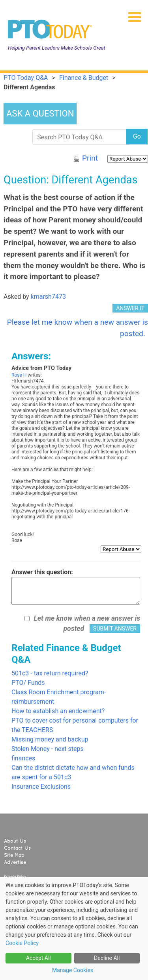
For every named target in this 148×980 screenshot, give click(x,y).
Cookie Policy (22, 943)
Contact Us (17, 848)
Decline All (107, 958)
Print (90, 158)
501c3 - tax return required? (50, 673)
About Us (15, 841)
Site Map (14, 855)
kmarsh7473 (48, 297)
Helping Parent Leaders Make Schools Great (57, 48)
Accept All (38, 958)
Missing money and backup (50, 739)
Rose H (19, 375)
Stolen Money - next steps (48, 749)
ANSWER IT (130, 308)
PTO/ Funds (28, 683)
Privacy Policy (15, 876)
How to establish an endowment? (58, 711)
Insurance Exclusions (41, 787)
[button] (131, 15)
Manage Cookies (73, 970)
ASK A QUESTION (40, 114)
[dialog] (74, 929)
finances (23, 758)
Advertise (15, 862)
